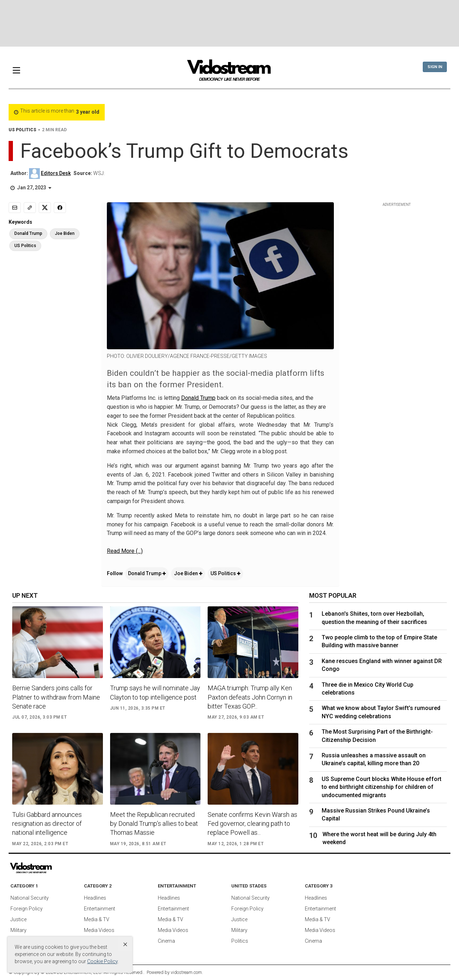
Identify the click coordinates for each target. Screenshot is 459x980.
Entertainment (100, 909)
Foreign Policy (27, 909)
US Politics (225, 573)
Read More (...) (125, 551)
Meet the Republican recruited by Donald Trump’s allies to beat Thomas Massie (154, 823)
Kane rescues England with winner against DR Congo (382, 665)
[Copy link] (30, 208)
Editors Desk (56, 173)
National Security (30, 898)
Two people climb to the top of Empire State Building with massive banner (379, 641)
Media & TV (97, 919)
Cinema (166, 941)
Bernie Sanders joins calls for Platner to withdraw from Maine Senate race (56, 697)
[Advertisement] (229, 23)
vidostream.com (186, 972)
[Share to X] (45, 208)
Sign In (435, 67)
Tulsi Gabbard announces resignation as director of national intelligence (47, 823)
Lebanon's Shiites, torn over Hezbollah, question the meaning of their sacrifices (374, 618)
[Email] (15, 208)
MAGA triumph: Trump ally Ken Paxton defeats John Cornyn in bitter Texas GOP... (250, 697)
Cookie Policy (102, 961)
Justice (18, 919)
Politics (240, 941)
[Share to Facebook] (60, 208)
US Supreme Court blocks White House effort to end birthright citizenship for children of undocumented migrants (382, 787)
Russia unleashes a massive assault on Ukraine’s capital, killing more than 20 (374, 759)
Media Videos (99, 930)
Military (18, 930)
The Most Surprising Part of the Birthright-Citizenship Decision (377, 736)
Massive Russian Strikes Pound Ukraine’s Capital (376, 815)
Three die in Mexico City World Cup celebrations (368, 689)
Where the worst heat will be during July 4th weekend (379, 838)
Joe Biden (188, 573)
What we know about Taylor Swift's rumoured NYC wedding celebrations (381, 712)
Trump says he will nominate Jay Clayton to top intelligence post (155, 692)
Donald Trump (198, 398)
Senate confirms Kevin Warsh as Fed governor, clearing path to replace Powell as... (252, 823)
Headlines (95, 898)
